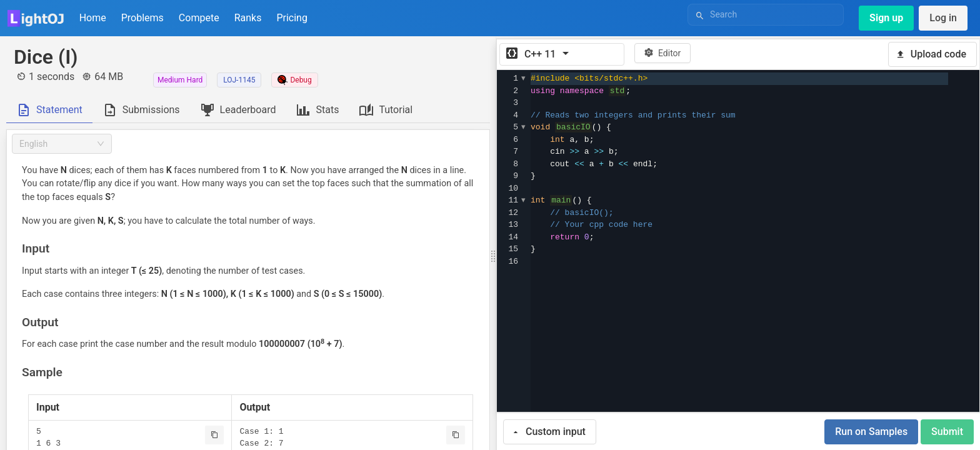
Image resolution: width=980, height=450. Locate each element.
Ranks (248, 18)
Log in (943, 18)
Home (93, 18)
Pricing (292, 18)
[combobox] (62, 144)
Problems (142, 18)
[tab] (49, 110)
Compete (199, 18)
